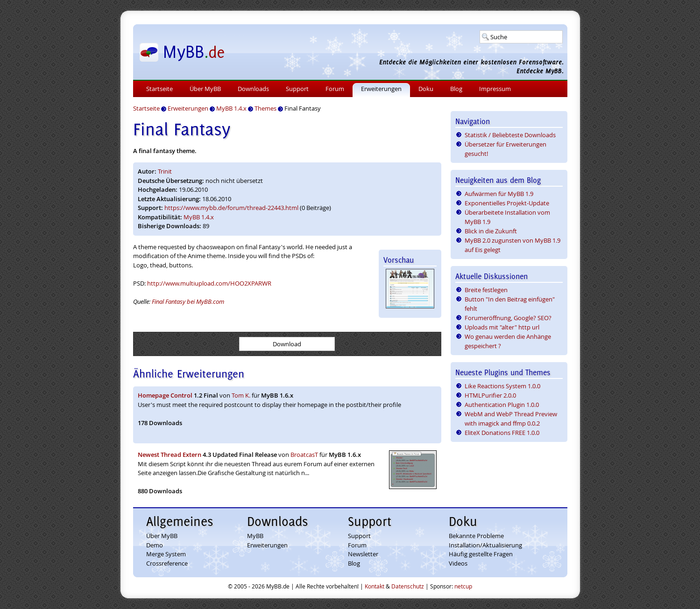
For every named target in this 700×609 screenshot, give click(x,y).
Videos (458, 563)
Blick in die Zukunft (491, 231)
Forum (335, 89)
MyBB (255, 536)
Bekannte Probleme (476, 536)
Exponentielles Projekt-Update (507, 203)
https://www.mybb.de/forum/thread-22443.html (231, 208)
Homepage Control (165, 395)
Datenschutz (408, 586)
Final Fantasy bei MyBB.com (188, 301)
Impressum (495, 89)
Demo (155, 545)
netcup (463, 586)
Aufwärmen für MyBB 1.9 (499, 194)
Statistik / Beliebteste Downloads (510, 135)
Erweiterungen (381, 89)
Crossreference (167, 563)
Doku (426, 89)
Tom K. (241, 395)
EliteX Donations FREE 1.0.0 (502, 433)
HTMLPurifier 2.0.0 (490, 395)
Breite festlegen (486, 290)
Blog (456, 89)
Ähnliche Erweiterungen (189, 374)
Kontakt (375, 586)
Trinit (165, 171)
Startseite (159, 89)
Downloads (253, 89)
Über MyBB (205, 89)
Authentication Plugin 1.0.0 (502, 405)
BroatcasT (304, 455)
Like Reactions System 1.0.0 (502, 386)
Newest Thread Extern (170, 455)
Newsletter (363, 554)
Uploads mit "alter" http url (502, 327)
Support (297, 89)
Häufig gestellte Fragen (481, 554)
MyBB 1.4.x (199, 217)
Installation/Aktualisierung (485, 545)
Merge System (166, 554)
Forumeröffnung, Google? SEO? (508, 318)
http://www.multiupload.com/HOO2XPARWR (209, 283)
